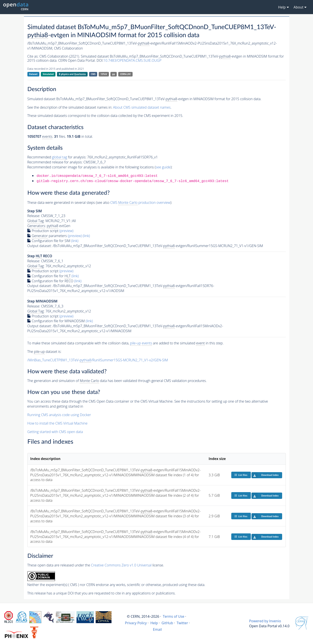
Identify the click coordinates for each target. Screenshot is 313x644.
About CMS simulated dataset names (142, 107)
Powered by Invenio (265, 621)
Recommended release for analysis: (55, 162)
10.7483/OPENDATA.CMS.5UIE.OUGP (132, 60)
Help (154, 623)
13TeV (104, 74)
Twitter (182, 623)
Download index (265, 475)
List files (241, 475)
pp (114, 74)
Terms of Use (174, 616)
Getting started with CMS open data (55, 432)
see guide (163, 167)
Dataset (33, 74)
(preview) (66, 231)
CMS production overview (140, 203)
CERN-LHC (125, 74)
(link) (86, 236)
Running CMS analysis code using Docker (59, 415)
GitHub (167, 623)
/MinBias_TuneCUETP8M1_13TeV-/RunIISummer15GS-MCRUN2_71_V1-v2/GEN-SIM (98, 360)
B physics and (72, 74)
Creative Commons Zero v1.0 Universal (121, 565)
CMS (93, 74)
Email (157, 629)
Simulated (48, 74)
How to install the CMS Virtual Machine (57, 423)
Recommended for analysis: (57, 157)
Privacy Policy (136, 623)
